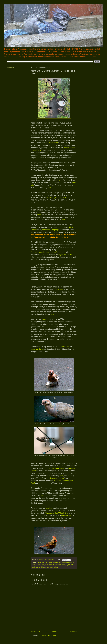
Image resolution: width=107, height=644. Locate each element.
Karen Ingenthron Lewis (57, 197)
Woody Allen (53, 143)
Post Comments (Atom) (49, 635)
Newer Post (36, 631)
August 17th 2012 (65, 255)
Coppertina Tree (42, 562)
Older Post (73, 631)
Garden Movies (53, 562)
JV (74, 562)
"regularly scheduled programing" (44, 252)
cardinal (49, 508)
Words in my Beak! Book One (56, 513)
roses (44, 319)
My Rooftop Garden (59, 565)
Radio (34, 567)
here (60, 180)
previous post (67, 515)
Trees (47, 567)
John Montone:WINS (65, 562)
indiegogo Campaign (50, 230)
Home (54, 631)
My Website (70, 565)
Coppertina (58, 289)
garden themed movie (56, 478)
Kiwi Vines (48, 565)
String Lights (40, 567)
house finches (63, 347)
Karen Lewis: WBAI (38, 565)
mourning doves (37, 349)
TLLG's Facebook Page (55, 468)
